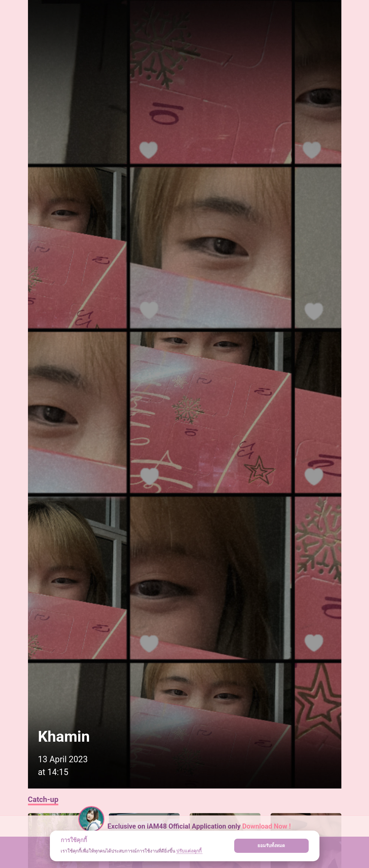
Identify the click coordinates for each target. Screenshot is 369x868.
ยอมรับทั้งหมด (271, 846)
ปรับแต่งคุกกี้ (189, 851)
